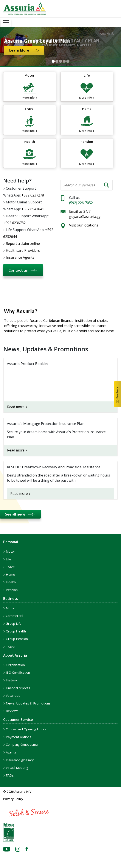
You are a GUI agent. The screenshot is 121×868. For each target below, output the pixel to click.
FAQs (10, 775)
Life (9, 559)
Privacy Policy (13, 799)
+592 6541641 (33, 209)
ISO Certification (18, 672)
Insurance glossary (20, 760)
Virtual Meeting (17, 767)
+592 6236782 (14, 223)
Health (11, 582)
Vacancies (13, 695)
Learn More (19, 50)
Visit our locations (84, 225)
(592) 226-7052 (81, 203)
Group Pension (17, 639)
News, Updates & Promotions (28, 703)
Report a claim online (23, 244)
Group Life (14, 623)
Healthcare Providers (23, 250)
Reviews (12, 711)
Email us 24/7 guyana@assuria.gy (85, 214)
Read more (16, 407)
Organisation (15, 665)
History (11, 680)
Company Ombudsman (23, 744)
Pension (12, 590)
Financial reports (18, 688)
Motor (10, 551)
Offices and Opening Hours (26, 729)
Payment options (19, 737)
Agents (11, 752)
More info (28, 97)
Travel (11, 567)
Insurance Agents (20, 257)
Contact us (18, 270)
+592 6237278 (33, 195)
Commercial (14, 616)
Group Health (16, 631)
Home (10, 574)
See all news (15, 514)
